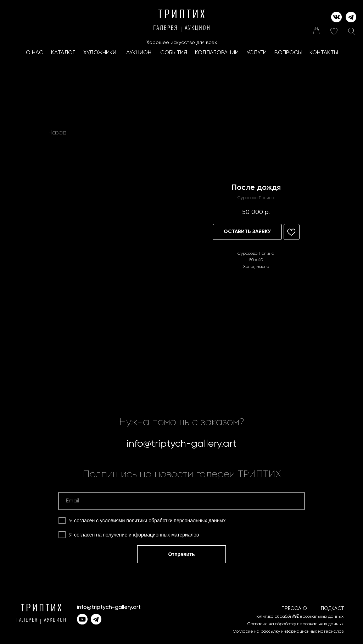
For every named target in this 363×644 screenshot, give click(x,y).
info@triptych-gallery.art (181, 444)
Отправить (181, 554)
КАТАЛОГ (63, 53)
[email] (181, 501)
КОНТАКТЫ (324, 53)
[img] (316, 31)
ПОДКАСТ (332, 609)
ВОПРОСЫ (288, 53)
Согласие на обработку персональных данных (295, 624)
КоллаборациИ (217, 53)
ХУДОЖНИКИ (100, 53)
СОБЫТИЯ (174, 53)
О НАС (35, 53)
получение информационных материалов (151, 535)
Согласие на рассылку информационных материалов (288, 632)
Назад (57, 133)
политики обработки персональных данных (176, 521)
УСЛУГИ (256, 53)
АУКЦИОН (139, 53)
